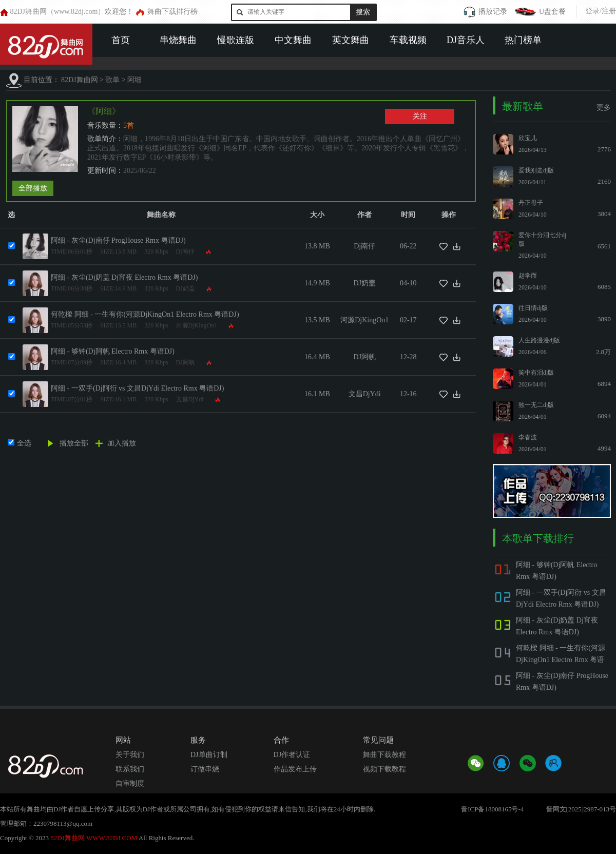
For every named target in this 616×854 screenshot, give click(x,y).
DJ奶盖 (186, 288)
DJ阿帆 (186, 362)
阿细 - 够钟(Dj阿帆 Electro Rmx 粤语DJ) (113, 351)
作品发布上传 (295, 769)
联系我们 (130, 769)
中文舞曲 (293, 40)
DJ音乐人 (466, 40)
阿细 (134, 80)
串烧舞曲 (178, 40)
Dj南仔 (185, 251)
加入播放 (122, 443)
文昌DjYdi (190, 399)
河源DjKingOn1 (197, 325)
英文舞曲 (351, 40)
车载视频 (408, 40)
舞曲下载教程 (384, 755)
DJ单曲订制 (209, 755)
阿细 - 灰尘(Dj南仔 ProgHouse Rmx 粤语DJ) (118, 240)
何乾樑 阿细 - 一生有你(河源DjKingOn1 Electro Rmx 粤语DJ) (145, 314)
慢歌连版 (236, 40)
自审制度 (130, 783)
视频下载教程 (384, 769)
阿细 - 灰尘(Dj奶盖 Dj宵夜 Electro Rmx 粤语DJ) (124, 277)
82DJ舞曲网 (80, 80)
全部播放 (33, 188)
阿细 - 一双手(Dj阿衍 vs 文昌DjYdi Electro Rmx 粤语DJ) (137, 388)
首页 (121, 40)
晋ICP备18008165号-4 (492, 809)
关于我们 (130, 755)
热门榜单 (523, 40)
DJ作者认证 (292, 755)
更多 (604, 108)
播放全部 (74, 443)
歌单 (112, 80)
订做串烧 (205, 769)
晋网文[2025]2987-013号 (581, 809)
